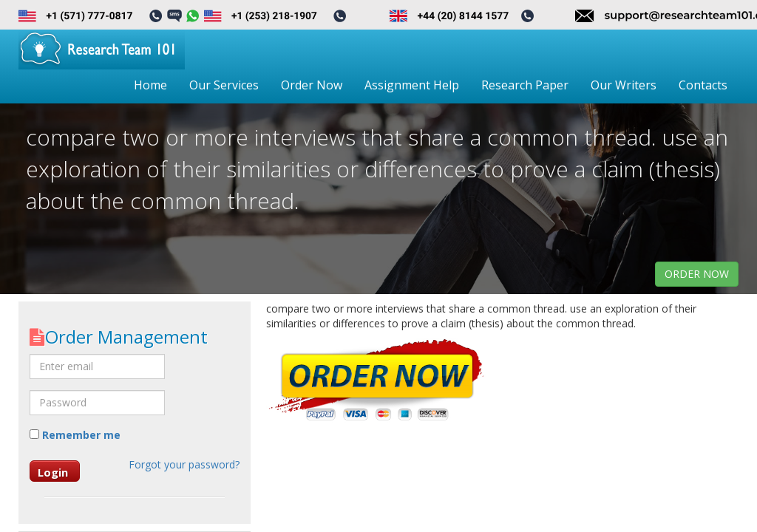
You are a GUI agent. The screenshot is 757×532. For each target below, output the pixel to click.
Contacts (703, 85)
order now (697, 274)
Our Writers (624, 85)
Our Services (224, 85)
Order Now (312, 85)
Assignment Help (412, 85)
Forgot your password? (184, 464)
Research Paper (525, 85)
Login (53, 472)
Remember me (75, 435)
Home (150, 85)
